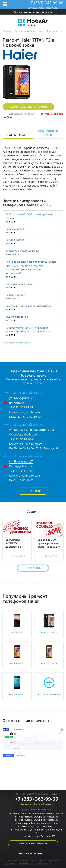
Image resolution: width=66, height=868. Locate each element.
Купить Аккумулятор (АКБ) (22, 251)
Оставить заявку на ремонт (28, 107)
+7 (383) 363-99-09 (46, 3)
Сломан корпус (15, 295)
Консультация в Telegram (26, 412)
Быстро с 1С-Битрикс (31, 853)
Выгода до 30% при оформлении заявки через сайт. (49, 543)
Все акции (32, 568)
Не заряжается (15, 240)
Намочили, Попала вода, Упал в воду (28, 306)
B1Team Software (41, 864)
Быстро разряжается (19, 284)
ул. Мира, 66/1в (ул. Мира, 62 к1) (33, 430)
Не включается (15, 229)
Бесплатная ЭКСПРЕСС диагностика (13, 543)
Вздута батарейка (17, 317)
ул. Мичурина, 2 (21, 398)
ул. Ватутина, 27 (21, 461)
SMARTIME (23, 864)
